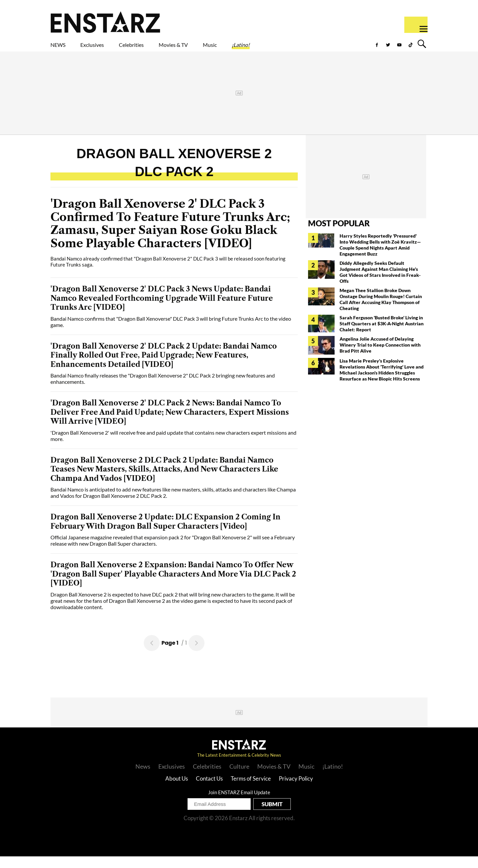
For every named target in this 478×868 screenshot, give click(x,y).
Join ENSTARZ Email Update (239, 804)
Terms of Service (251, 790)
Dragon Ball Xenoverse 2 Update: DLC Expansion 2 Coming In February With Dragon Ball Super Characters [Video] (165, 533)
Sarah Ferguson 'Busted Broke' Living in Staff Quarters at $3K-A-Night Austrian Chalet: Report (382, 335)
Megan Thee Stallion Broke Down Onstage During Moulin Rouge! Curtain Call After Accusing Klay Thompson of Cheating (381, 311)
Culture (239, 778)
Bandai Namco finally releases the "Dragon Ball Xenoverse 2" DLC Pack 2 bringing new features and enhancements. (163, 390)
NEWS (62, 49)
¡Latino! (310, 49)
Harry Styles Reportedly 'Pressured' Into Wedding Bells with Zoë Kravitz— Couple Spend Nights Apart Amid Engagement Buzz (380, 256)
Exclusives (108, 49)
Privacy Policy (296, 790)
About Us (177, 790)
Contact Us (209, 790)
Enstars (105, 22)
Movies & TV (220, 49)
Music (270, 49)
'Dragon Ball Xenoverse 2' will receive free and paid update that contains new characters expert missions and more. (173, 447)
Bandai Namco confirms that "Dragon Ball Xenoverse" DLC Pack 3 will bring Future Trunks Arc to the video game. (171, 333)
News (143, 778)
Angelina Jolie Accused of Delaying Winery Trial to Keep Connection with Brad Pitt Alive (380, 356)
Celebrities (162, 49)
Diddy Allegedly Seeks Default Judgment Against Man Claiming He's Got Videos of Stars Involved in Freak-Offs (380, 284)
